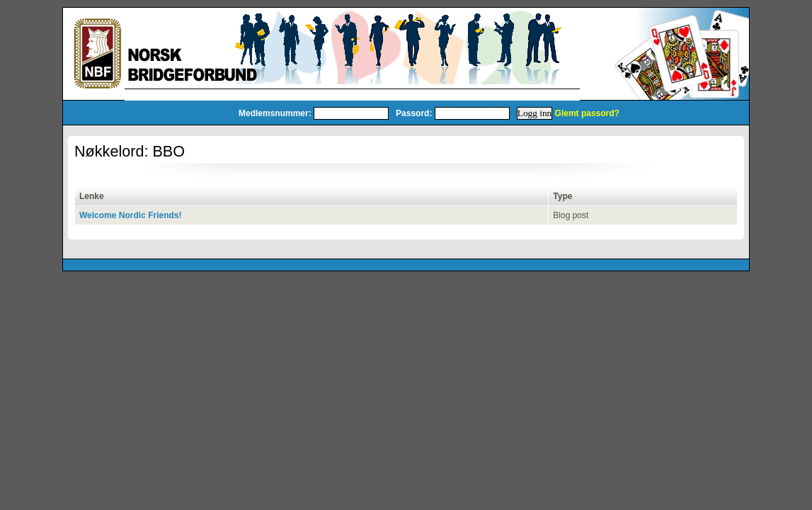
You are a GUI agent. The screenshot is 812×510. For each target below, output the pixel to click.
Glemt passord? (587, 113)
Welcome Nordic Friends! (130, 215)
